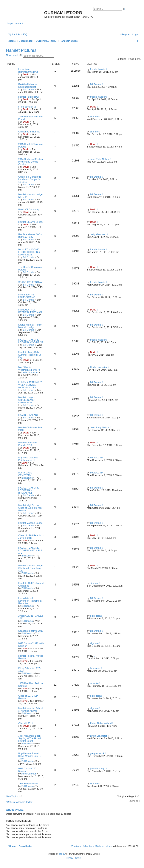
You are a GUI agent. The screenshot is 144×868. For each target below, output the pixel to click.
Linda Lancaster (30, 372)
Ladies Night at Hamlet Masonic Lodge (30, 326)
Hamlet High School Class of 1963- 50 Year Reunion (30, 508)
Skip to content (15, 23)
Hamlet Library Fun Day (31, 222)
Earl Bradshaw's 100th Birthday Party (30, 236)
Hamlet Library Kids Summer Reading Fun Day (30, 355)
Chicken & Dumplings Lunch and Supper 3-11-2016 (30, 179)
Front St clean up (27, 107)
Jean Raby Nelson (100, 159)
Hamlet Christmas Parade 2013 (28, 444)
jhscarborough (29, 774)
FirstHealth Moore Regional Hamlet (28, 86)
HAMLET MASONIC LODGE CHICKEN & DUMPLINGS (29, 252)
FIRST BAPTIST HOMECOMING (27, 296)
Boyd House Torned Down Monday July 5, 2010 (30, 756)
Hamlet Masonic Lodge (30, 523)
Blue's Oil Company (29, 209)
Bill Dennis (29, 89)
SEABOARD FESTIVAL (31, 282)
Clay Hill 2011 (26, 723)
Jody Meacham (98, 234)
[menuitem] (24, 34)
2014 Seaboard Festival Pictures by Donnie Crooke (31, 162)
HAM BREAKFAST (28, 415)
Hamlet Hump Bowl (28, 97)
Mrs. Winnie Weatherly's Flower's (29, 369)
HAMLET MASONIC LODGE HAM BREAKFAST (29, 490)
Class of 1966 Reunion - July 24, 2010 (31, 537)
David (26, 74)
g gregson (95, 616)
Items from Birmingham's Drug (28, 71)
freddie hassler (98, 69)
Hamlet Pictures (21, 50)
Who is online (15, 810)
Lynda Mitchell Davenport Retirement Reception (30, 601)
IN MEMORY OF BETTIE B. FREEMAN (30, 311)
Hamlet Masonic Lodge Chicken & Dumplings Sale (30, 568)
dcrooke (94, 683)
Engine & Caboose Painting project (28, 459)
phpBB (62, 854)
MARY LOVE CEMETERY (25, 474)
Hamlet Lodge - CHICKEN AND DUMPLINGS (26, 400)
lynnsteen (95, 668)
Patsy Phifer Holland (101, 723)
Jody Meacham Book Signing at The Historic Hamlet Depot (30, 738)
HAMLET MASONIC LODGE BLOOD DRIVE (31, 341)
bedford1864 (97, 458)
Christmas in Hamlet (29, 132)
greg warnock (97, 753)
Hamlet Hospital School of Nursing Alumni (31, 710)
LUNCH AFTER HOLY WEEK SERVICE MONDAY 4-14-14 (30, 385)
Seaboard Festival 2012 (31, 631)
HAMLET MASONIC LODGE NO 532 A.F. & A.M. (30, 550)
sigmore (94, 117)
